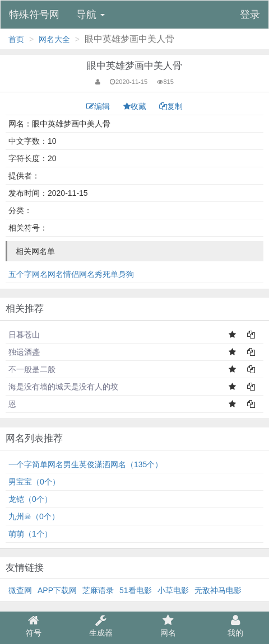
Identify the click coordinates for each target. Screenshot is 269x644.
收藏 (136, 106)
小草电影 (173, 590)
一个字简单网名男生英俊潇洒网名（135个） (85, 464)
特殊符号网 (34, 15)
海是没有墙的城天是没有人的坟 (63, 387)
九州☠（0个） (34, 516)
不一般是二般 (32, 369)
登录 (250, 15)
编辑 (99, 106)
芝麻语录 (98, 590)
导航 (91, 15)
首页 (16, 39)
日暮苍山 (24, 335)
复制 (171, 106)
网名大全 (54, 39)
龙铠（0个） (30, 499)
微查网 (20, 590)
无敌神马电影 (218, 590)
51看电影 (136, 590)
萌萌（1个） (30, 534)
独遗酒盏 (24, 352)
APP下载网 (57, 590)
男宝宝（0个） (34, 482)
